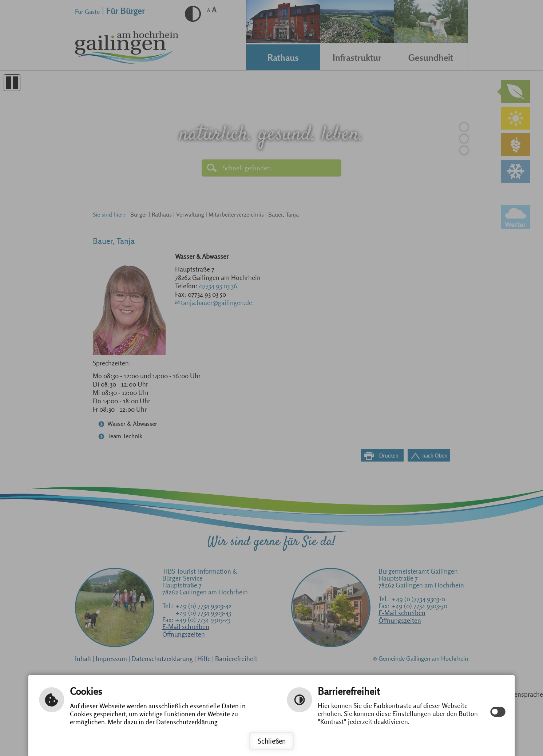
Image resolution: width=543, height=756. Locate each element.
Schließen (272, 741)
